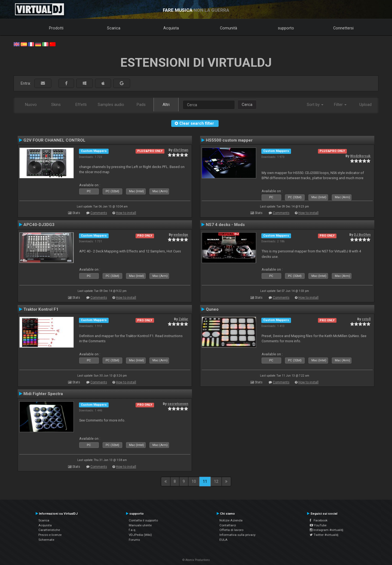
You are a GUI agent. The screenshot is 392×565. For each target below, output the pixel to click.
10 (194, 481)
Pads (141, 105)
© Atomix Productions (196, 560)
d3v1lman (181, 150)
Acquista (171, 28)
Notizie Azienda (231, 520)
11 (205, 481)
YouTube (318, 525)
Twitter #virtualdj (324, 535)
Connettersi (343, 28)
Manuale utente (140, 525)
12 (216, 481)
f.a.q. (132, 530)
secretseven (178, 404)
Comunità (229, 28)
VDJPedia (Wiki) (140, 535)
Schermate (46, 540)
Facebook (319, 520)
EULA (223, 540)
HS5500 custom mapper (229, 140)
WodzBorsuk (360, 156)
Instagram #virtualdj (327, 530)
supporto (286, 28)
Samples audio (111, 105)
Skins (56, 105)
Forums (134, 540)
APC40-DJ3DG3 (39, 225)
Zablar (183, 319)
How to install (126, 213)
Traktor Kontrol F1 (41, 309)
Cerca (247, 105)
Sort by (315, 105)
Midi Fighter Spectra (43, 394)
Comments (99, 213)
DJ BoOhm (362, 235)
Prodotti (56, 28)
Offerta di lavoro (231, 530)
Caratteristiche (49, 530)
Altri (166, 105)
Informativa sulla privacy (238, 535)
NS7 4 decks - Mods (225, 225)
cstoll (366, 319)
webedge (181, 235)
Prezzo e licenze (50, 535)
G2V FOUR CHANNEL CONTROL (54, 140)
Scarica (114, 28)
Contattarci (228, 525)
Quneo (212, 309)
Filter (340, 105)
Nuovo (31, 105)
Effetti (81, 105)
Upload (365, 105)
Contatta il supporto (143, 520)
